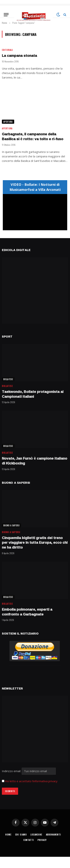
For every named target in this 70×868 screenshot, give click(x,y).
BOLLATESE (8, 379)
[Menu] (6, 15)
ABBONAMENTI (53, 834)
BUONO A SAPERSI (11, 525)
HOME (8, 834)
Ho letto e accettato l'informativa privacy (31, 781)
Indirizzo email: (29, 771)
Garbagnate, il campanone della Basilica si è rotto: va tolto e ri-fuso (33, 136)
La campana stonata (19, 56)
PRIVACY (42, 840)
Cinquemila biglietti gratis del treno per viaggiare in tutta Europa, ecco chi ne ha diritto (35, 543)
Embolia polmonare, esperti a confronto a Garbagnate (27, 612)
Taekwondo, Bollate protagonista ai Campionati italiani (33, 394)
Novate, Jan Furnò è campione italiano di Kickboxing (35, 461)
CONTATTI (29, 840)
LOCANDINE (36, 834)
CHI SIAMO (21, 834)
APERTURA (8, 122)
